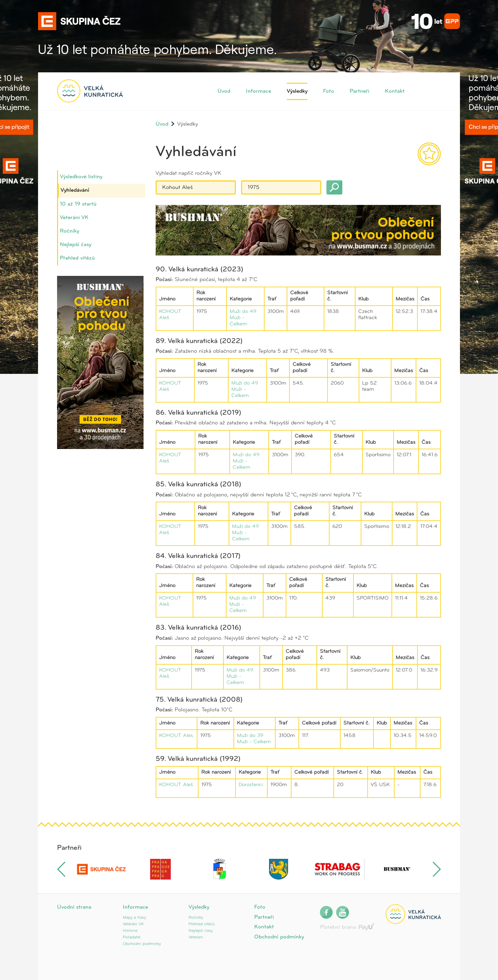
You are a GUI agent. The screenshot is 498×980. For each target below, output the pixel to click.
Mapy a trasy (134, 918)
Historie (130, 931)
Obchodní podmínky (142, 944)
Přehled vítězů (77, 258)
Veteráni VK (74, 218)
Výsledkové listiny (81, 177)
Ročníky (70, 231)
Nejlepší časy (76, 245)
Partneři (359, 91)
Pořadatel (132, 937)
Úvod (224, 91)
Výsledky (297, 91)
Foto (329, 91)
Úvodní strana (74, 907)
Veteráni (196, 937)
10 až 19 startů (78, 204)
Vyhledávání (75, 190)
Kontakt (395, 91)
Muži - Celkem (254, 742)
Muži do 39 (250, 736)
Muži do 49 (243, 312)
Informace (259, 91)
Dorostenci (251, 785)
